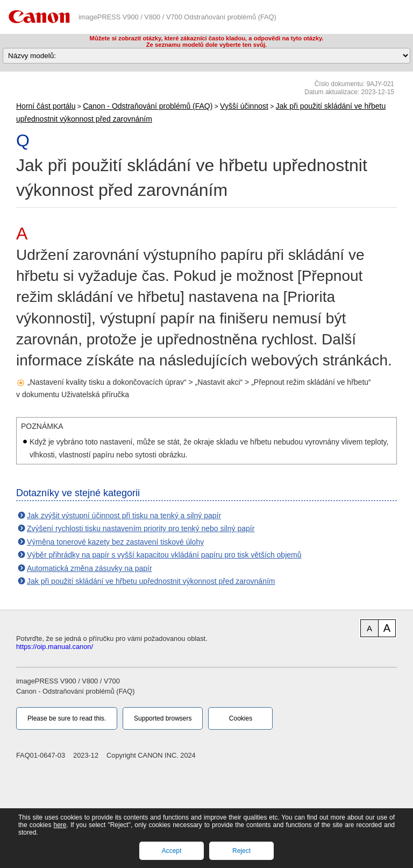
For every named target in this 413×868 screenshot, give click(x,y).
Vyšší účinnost (244, 106)
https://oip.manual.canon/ (55, 647)
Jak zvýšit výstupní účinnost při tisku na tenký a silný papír (124, 516)
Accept (172, 851)
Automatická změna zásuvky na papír (90, 568)
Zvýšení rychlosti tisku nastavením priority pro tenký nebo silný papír (141, 528)
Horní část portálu (46, 106)
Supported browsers (163, 718)
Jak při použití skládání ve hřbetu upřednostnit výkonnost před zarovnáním (151, 581)
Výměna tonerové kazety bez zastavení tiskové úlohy (115, 542)
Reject (241, 851)
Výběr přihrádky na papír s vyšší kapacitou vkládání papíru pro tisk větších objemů (164, 555)
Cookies (241, 718)
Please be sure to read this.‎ (67, 718)
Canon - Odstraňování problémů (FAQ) (148, 106)
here (60, 825)
